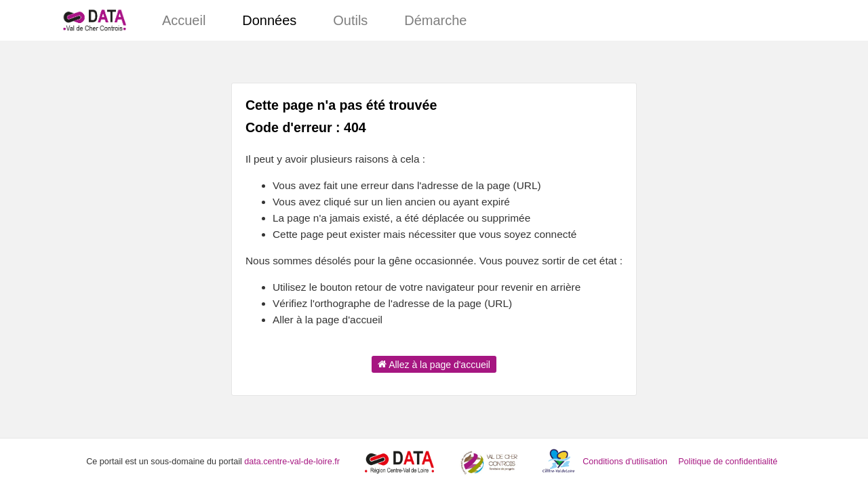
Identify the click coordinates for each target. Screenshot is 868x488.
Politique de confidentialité (728, 462)
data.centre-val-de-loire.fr (292, 462)
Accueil (184, 20)
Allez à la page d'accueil (434, 364)
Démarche (435, 20)
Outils (350, 20)
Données (269, 20)
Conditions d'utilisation (626, 462)
